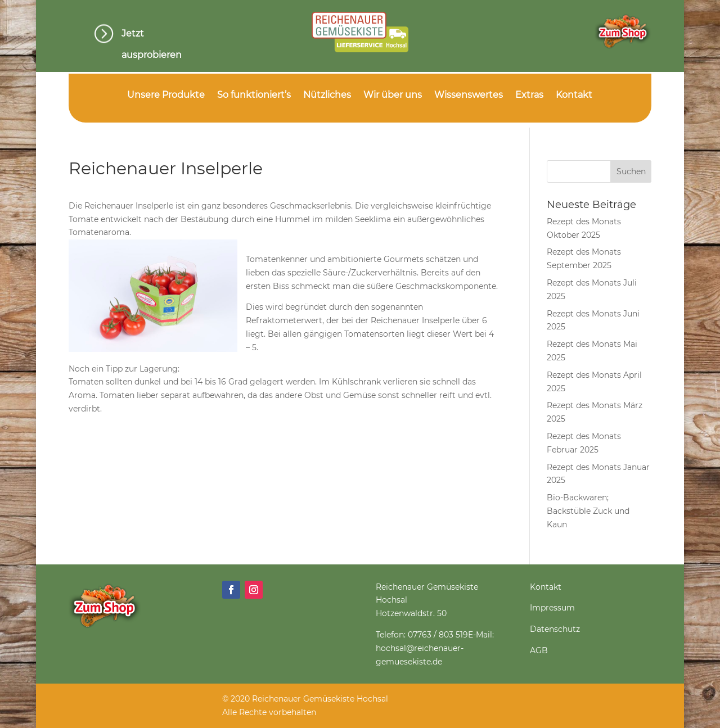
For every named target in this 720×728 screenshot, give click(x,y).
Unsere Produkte (166, 96)
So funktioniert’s (254, 96)
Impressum (552, 608)
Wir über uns (393, 96)
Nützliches (327, 96)
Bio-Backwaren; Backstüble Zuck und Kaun (588, 511)
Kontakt (574, 96)
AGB (539, 650)
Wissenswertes (469, 96)
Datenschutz (555, 629)
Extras (529, 96)
